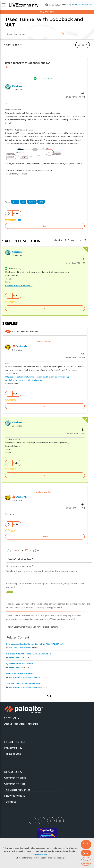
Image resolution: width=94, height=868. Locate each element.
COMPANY (12, 718)
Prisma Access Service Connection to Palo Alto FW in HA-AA (35, 644)
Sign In (74, 4)
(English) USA (52, 5)
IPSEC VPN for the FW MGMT (20, 673)
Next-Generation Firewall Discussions (23, 677)
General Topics (14, 45)
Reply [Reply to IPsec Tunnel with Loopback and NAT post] (45, 226)
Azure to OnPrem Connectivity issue (23, 683)
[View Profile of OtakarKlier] (22, 346)
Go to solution (46, 78)
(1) (19, 220)
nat (23, 202)
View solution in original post (19, 285)
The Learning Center (17, 790)
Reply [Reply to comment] (45, 308)
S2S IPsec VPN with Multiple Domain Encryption (29, 654)
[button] (86, 844)
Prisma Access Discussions (18, 648)
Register (65, 4)
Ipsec (15, 202)
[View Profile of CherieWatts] (19, 86)
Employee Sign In (85, 4)
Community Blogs (15, 778)
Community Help (15, 784)
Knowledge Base (15, 795)
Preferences (86, 861)
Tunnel (32, 202)
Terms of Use (13, 754)
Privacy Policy (40, 855)
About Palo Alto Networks (21, 724)
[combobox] (35, 34)
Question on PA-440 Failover (20, 664)
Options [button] (82, 45)
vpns (41, 202)
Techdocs (10, 801)
